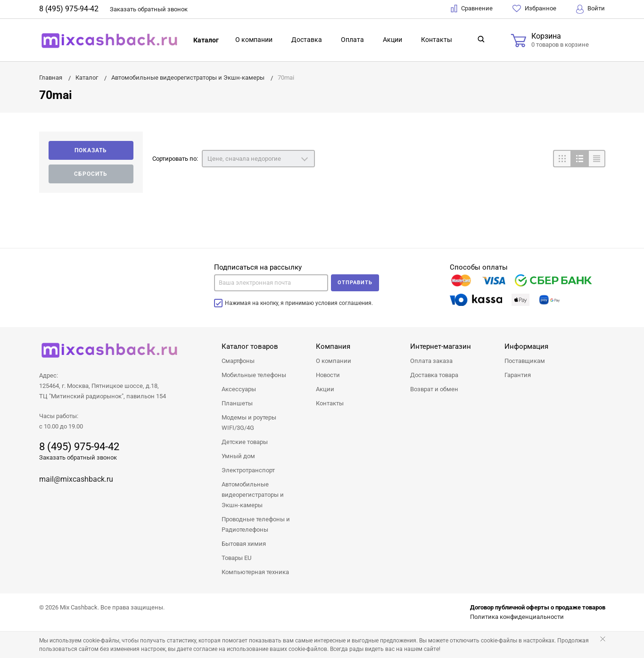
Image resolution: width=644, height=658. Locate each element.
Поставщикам (525, 361)
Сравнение (472, 8)
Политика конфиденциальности (517, 617)
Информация (526, 346)
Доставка (307, 40)
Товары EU (236, 558)
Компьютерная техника (255, 572)
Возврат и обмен (434, 389)
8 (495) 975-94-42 (69, 9)
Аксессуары (239, 389)
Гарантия (518, 375)
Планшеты (237, 403)
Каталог (206, 40)
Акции (392, 40)
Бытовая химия (244, 544)
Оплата (352, 40)
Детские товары (245, 442)
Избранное (534, 8)
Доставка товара (434, 375)
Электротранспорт (248, 470)
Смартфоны (238, 361)
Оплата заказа (431, 361)
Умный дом (238, 456)
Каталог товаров (250, 346)
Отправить (355, 283)
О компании (254, 40)
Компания (333, 346)
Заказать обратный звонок (78, 457)
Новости (328, 375)
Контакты (437, 40)
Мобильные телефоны (254, 375)
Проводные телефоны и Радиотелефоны (256, 524)
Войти (590, 9)
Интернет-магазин (441, 346)
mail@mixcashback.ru (76, 479)
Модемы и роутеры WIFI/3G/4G (249, 423)
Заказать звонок (149, 9)
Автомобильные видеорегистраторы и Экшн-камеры (253, 495)
